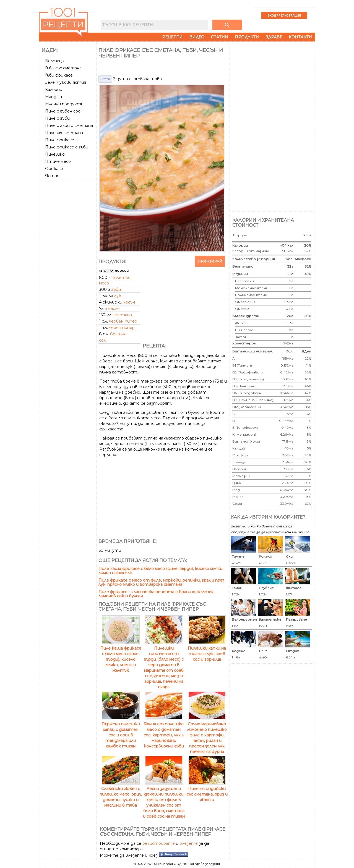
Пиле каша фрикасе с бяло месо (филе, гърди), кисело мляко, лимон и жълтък (161, 571)
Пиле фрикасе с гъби (67, 147)
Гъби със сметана (63, 68)
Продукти (247, 37)
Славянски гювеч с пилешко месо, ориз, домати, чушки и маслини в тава (121, 794)
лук (118, 296)
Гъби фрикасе (59, 75)
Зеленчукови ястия (66, 82)
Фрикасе (54, 169)
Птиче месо (58, 161)
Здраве (274, 37)
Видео (197, 37)
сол (102, 340)
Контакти (300, 37)
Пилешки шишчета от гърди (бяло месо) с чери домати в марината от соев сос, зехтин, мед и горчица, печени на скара (164, 665)
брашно (118, 334)
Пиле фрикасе (60, 140)
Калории (54, 90)
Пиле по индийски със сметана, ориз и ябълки (207, 791)
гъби (116, 289)
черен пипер (122, 328)
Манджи (54, 97)
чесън (129, 302)
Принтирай (210, 261)
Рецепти (172, 37)
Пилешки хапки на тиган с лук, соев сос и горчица (207, 651)
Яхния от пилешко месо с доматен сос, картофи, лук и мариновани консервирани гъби (164, 732)
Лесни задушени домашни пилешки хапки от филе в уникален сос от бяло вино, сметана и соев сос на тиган (164, 800)
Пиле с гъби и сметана (69, 126)
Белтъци (55, 61)
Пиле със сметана (64, 133)
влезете (189, 843)
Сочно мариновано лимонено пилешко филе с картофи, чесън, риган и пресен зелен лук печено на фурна (207, 735)
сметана (123, 315)
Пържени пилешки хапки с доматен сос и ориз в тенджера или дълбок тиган (121, 732)
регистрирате (159, 843)
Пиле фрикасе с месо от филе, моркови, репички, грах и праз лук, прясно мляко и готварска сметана (161, 582)
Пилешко (55, 154)
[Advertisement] (68, 266)
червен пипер (123, 321)
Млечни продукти (64, 104)
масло (114, 308)
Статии (220, 37)
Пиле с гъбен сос (63, 111)
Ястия (52, 176)
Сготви (105, 79)
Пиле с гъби (57, 118)
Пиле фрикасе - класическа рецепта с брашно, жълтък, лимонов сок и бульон (156, 594)
